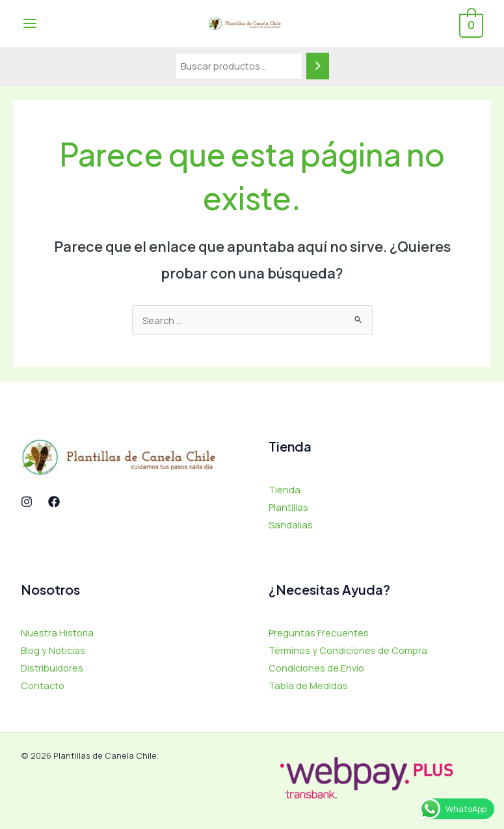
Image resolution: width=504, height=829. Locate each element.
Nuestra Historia (57, 632)
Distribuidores (52, 668)
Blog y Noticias (53, 650)
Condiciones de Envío (316, 668)
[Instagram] (27, 502)
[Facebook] (54, 502)
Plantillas (288, 507)
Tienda (285, 489)
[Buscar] (318, 66)
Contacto (43, 685)
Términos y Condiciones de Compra (348, 650)
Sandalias (291, 524)
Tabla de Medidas (308, 685)
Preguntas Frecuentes (319, 632)
